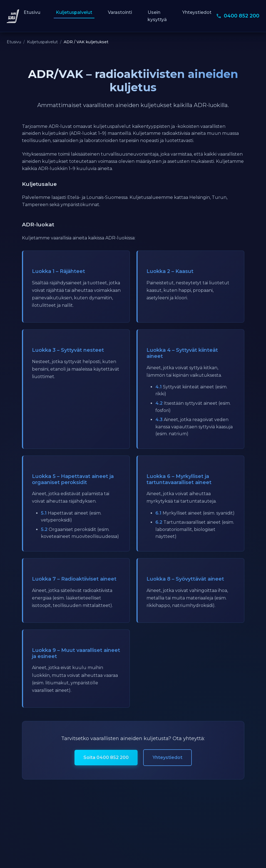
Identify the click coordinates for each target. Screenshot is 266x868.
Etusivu (32, 12)
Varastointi (120, 12)
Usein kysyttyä (157, 16)
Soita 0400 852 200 (106, 757)
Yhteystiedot (197, 12)
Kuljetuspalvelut (74, 12)
